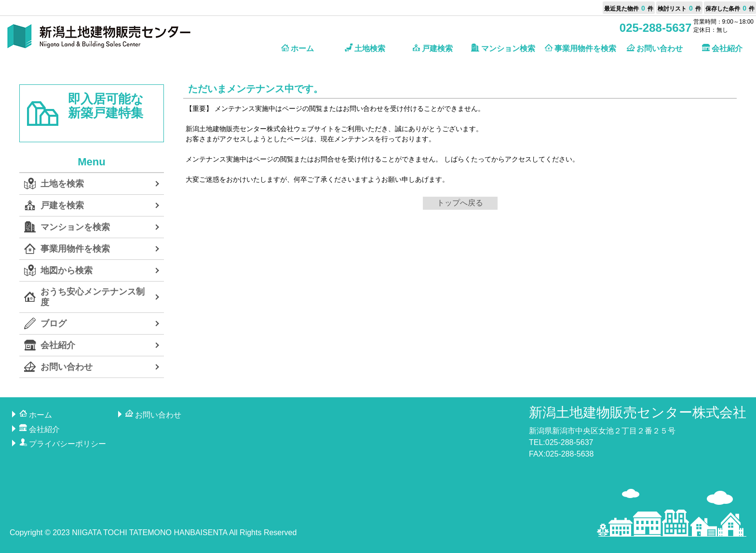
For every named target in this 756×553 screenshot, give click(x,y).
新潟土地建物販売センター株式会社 (638, 412)
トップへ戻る (460, 203)
